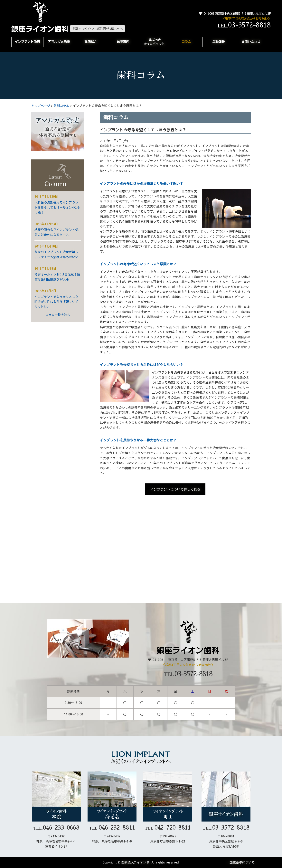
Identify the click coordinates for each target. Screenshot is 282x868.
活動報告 (219, 41)
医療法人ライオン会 (135, 862)
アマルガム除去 (59, 41)
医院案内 (123, 41)
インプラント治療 (27, 41)
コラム (186, 41)
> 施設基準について (241, 862)
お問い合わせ (251, 41)
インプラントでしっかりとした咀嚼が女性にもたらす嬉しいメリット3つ (56, 302)
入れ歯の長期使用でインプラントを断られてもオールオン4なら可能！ (57, 207)
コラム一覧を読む (58, 315)
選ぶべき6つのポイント (155, 42)
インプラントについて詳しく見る (175, 489)
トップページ (41, 106)
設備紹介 (91, 41)
